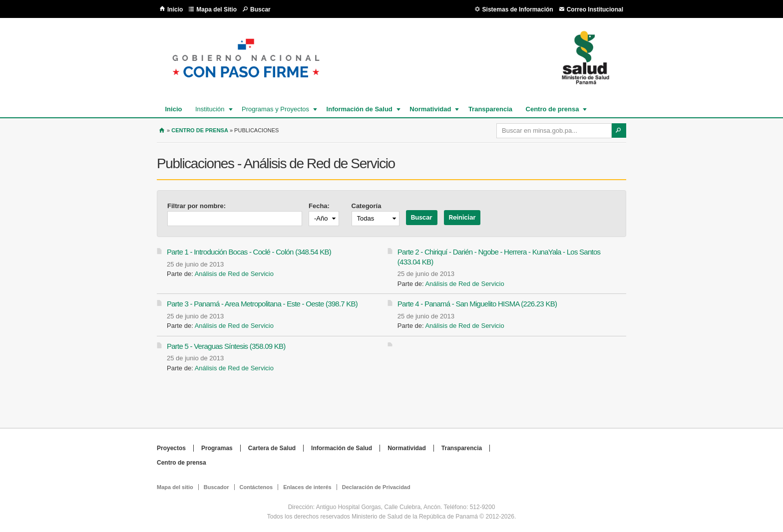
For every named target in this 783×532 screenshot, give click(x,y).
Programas (217, 448)
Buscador (216, 487)
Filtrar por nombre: (196, 206)
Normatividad (430, 109)
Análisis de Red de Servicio (234, 274)
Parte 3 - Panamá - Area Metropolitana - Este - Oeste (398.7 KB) (262, 304)
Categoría (367, 206)
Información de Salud (359, 109)
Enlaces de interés (307, 487)
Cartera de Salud (272, 448)
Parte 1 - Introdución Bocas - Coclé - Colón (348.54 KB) (249, 252)
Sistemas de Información (518, 9)
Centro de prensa (552, 109)
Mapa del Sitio (216, 9)
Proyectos (171, 448)
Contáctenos (256, 487)
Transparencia (490, 109)
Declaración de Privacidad (376, 487)
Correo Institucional (595, 9)
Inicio (175, 9)
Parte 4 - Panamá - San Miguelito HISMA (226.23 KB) (477, 304)
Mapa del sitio (175, 487)
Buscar (260, 9)
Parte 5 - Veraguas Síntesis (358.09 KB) (226, 346)
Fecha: (319, 206)
